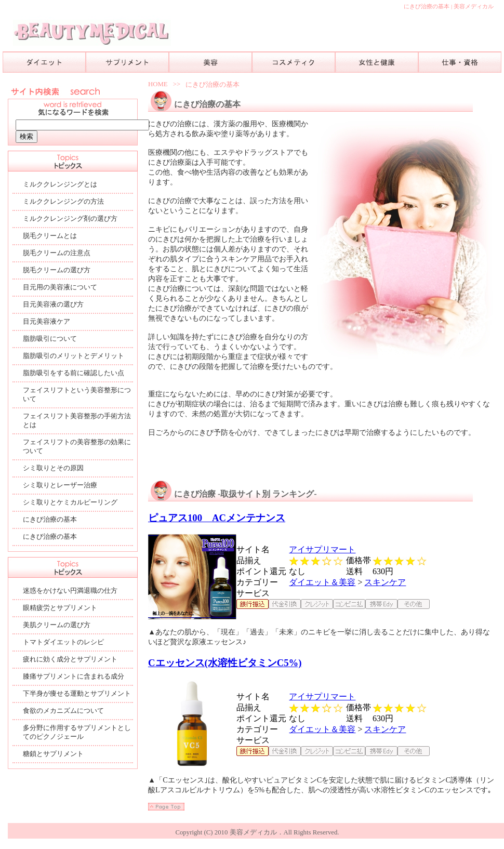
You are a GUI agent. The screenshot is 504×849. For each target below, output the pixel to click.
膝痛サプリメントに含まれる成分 (74, 676)
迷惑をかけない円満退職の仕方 (70, 591)
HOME (158, 84)
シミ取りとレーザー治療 (60, 485)
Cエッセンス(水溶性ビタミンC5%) (225, 663)
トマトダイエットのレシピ (63, 642)
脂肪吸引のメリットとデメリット (74, 356)
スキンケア (385, 582)
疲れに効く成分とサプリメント (70, 659)
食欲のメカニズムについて (63, 711)
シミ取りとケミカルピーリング (70, 502)
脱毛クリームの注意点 (57, 253)
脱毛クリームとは (50, 236)
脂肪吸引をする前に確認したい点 (74, 373)
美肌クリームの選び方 (57, 625)
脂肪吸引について (50, 339)
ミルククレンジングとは (60, 184)
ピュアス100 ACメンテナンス (217, 518)
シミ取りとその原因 (53, 468)
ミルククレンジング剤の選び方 (70, 219)
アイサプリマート (322, 549)
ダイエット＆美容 (322, 582)
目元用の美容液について (60, 287)
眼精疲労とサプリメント (60, 608)
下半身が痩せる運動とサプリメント (77, 694)
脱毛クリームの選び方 (57, 270)
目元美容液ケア (47, 322)
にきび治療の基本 (213, 85)
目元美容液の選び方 (53, 304)
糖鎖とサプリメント (53, 754)
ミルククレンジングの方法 (63, 202)
